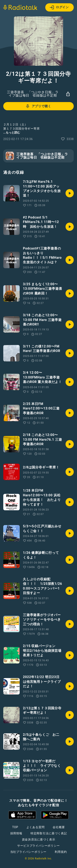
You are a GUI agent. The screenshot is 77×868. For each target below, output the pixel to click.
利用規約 (61, 852)
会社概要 (59, 827)
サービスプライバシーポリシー (38, 846)
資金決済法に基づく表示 (39, 839)
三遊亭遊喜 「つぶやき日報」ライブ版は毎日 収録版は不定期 (33, 94)
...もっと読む (12, 132)
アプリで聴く (38, 106)
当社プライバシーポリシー (28, 852)
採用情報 (16, 833)
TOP (15, 827)
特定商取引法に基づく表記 (49, 833)
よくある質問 (36, 827)
